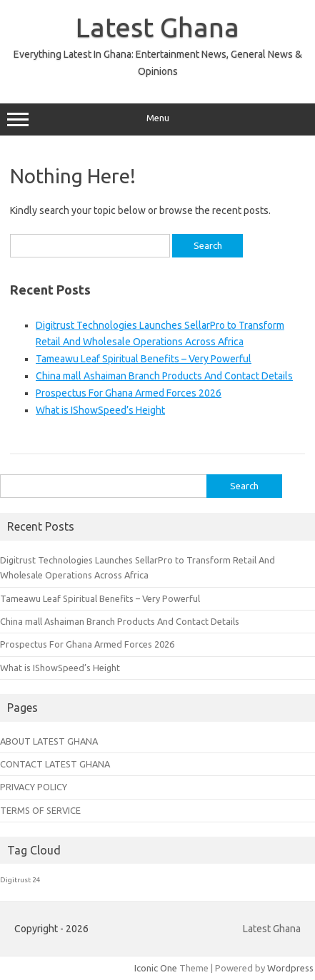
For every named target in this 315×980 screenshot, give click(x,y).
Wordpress (290, 968)
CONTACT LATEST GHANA (55, 764)
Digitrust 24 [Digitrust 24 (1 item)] (20, 880)
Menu (157, 120)
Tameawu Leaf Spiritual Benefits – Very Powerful (144, 359)
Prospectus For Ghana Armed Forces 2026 (129, 393)
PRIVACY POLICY (34, 787)
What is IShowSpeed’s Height (100, 410)
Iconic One (156, 968)
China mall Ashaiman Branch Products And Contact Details (164, 376)
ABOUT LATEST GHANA (49, 741)
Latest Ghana (157, 27)
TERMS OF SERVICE (40, 810)
